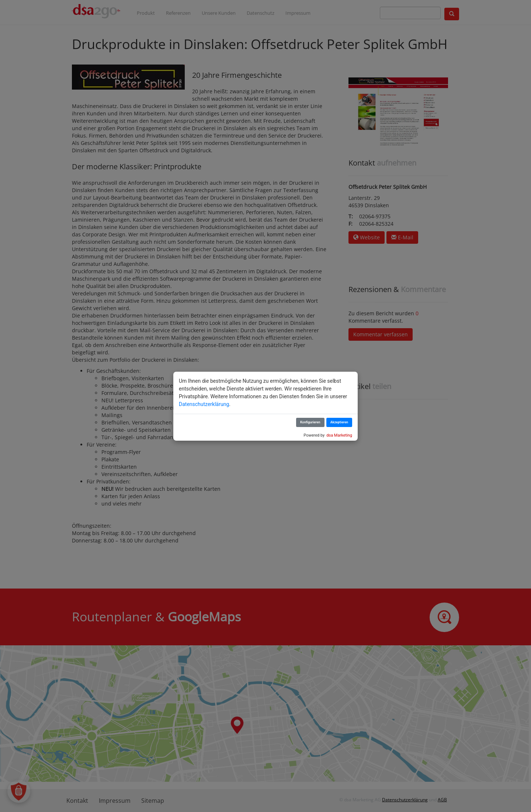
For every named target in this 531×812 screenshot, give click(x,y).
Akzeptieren (339, 422)
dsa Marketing (339, 435)
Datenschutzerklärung (204, 404)
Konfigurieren (310, 422)
